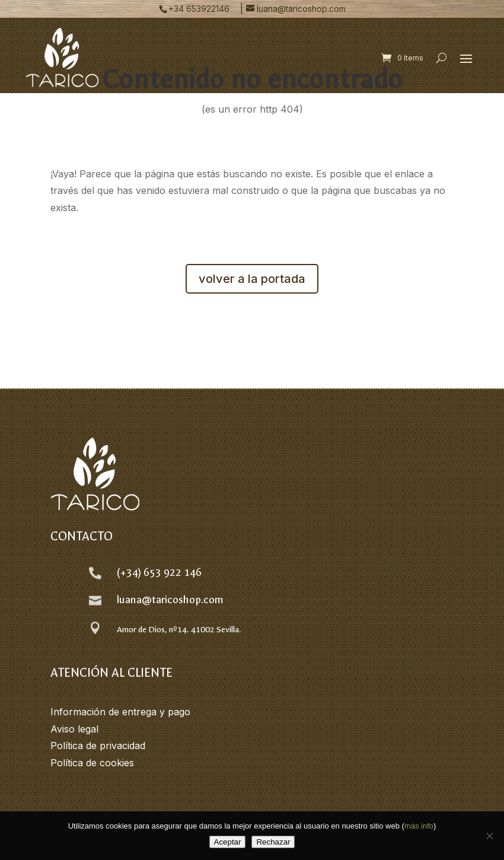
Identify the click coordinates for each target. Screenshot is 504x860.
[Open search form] (441, 58)
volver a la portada (252, 279)
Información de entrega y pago (120, 712)
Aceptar (228, 842)
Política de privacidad (98, 746)
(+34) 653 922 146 (159, 573)
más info (419, 826)
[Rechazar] (489, 836)
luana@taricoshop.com (170, 600)
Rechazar (273, 842)
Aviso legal (74, 729)
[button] (466, 58)
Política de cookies (92, 763)
